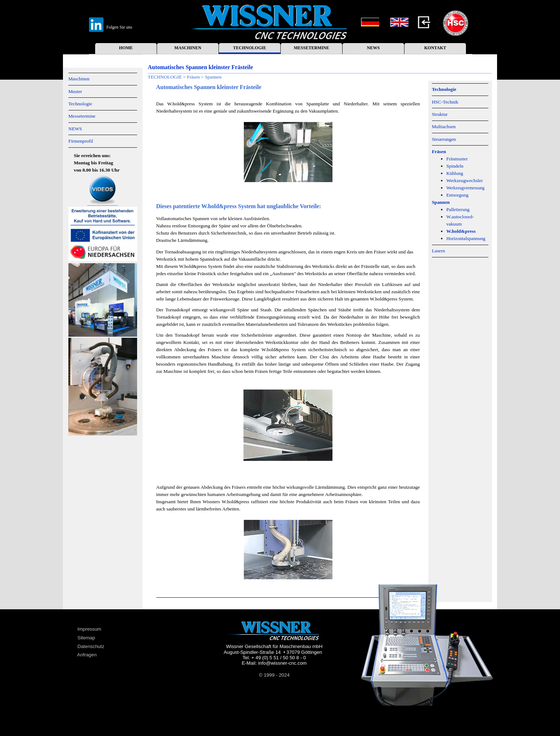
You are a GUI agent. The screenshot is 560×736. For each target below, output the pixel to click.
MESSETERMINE (311, 48)
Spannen (213, 77)
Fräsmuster (457, 159)
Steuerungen (444, 139)
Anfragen (87, 655)
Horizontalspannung (466, 238)
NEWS (373, 48)
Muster (75, 91)
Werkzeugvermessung (466, 188)
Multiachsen (444, 127)
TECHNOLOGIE (249, 48)
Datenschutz (91, 646)
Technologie (80, 104)
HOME (126, 48)
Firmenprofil (81, 141)
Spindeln (455, 166)
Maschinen (79, 79)
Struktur (440, 114)
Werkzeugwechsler (465, 180)
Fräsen (194, 77)
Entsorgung (457, 195)
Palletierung (458, 209)
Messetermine (82, 116)
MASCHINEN (188, 48)
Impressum (89, 629)
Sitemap (86, 638)
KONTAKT (435, 48)
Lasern (438, 251)
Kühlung (455, 173)
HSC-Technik (445, 102)
